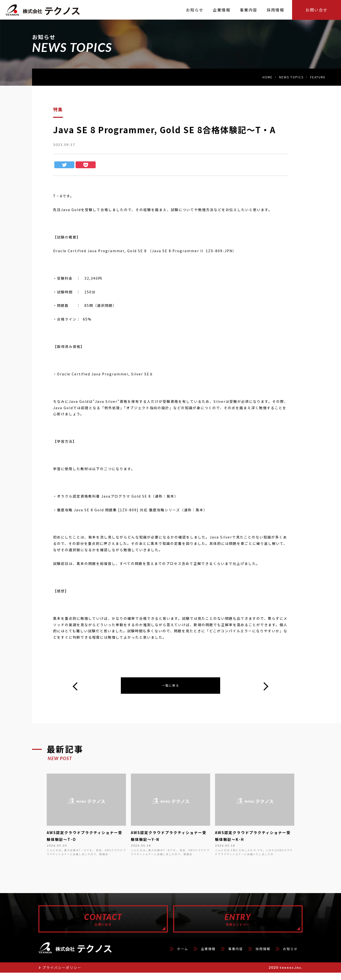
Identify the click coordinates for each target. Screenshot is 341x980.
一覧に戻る (170, 686)
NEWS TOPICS (291, 77)
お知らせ (289, 956)
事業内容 (228, 956)
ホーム (170, 956)
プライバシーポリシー (62, 975)
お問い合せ (317, 10)
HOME (267, 77)
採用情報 (259, 956)
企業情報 (198, 956)
